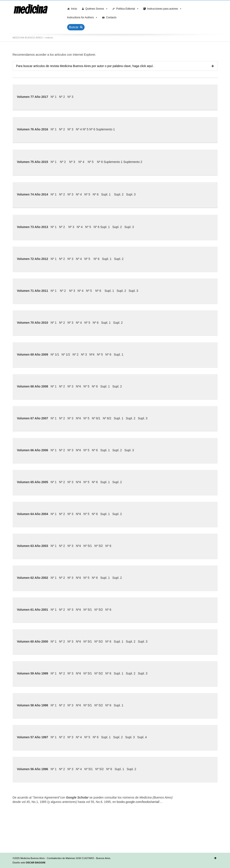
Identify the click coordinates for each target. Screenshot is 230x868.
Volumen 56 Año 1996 (33, 769)
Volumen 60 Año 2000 (33, 641)
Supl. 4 (142, 737)
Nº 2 (62, 97)
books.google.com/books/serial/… (140, 802)
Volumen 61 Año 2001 (33, 610)
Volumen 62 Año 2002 (33, 578)
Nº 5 (86, 129)
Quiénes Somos (97, 9)
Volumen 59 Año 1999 (33, 673)
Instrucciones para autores (164, 9)
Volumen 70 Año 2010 (33, 323)
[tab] (115, 66)
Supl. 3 (131, 194)
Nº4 (92, 354)
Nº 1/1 (55, 354)
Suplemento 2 (133, 162)
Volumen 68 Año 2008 (33, 386)
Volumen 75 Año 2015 (33, 162)
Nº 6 (92, 129)
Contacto (111, 17)
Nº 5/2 (99, 546)
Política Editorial (128, 9)
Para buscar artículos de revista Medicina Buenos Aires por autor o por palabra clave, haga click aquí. (85, 66)
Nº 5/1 (88, 546)
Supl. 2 (119, 194)
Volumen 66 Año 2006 (33, 450)
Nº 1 (54, 97)
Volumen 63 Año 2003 (33, 546)
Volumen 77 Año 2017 (33, 97)
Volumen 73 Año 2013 (33, 227)
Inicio (74, 9)
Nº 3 (71, 97)
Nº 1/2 (66, 354)
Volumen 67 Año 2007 (33, 418)
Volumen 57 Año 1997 (33, 737)
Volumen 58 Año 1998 (33, 705)
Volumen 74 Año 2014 (33, 194)
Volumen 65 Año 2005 (33, 482)
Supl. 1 (106, 194)
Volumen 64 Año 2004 (33, 514)
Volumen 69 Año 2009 (33, 354)
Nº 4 (79, 129)
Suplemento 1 (105, 129)
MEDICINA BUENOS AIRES (28, 38)
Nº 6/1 (96, 418)
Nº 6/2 (107, 418)
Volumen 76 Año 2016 (33, 129)
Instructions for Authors (83, 17)
